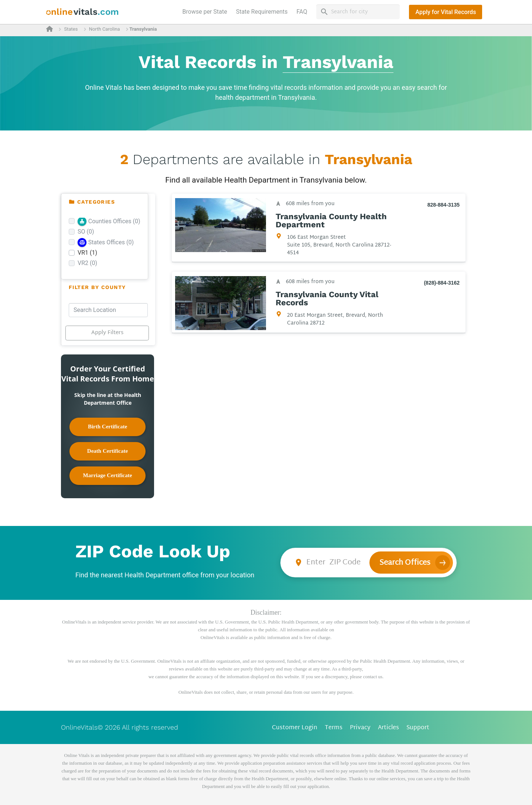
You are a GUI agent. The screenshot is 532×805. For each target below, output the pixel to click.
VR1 (87, 253)
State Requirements (262, 12)
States (71, 29)
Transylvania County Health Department (331, 221)
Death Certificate (108, 451)
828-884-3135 (444, 205)
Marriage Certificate (108, 475)
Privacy (360, 728)
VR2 (87, 263)
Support (418, 728)
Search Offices (405, 563)
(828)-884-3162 (442, 283)
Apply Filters (107, 333)
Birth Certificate (108, 427)
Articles (388, 728)
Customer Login (295, 728)
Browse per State (206, 11)
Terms (334, 728)
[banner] (83, 12)
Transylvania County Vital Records (327, 299)
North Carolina (105, 29)
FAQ (302, 12)
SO (86, 232)
